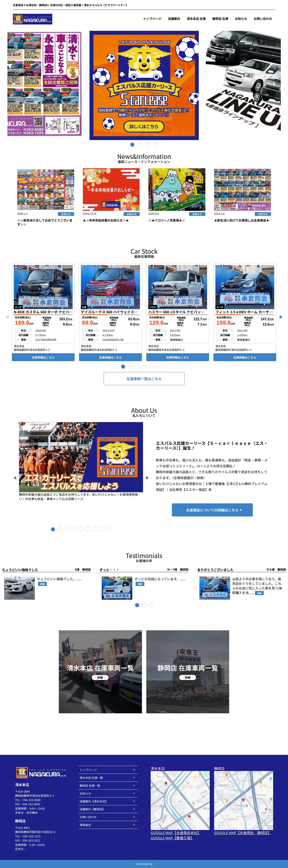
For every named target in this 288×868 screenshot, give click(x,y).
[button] (123, 367)
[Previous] (14, 84)
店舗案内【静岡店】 (92, 809)
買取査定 (85, 825)
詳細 (42, 584)
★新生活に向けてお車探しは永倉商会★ (242, 220)
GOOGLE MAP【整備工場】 (172, 838)
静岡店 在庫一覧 (90, 786)
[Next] (274, 84)
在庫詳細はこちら (43, 357)
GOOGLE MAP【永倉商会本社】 (176, 833)
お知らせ (66, 214)
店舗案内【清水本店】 (94, 801)
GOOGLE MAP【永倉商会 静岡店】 (243, 833)
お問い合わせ (88, 817)
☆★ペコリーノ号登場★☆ (167, 220)
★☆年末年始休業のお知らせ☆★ (106, 220)
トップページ (88, 770)
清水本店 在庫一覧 (91, 778)
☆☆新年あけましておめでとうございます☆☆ (45, 222)
